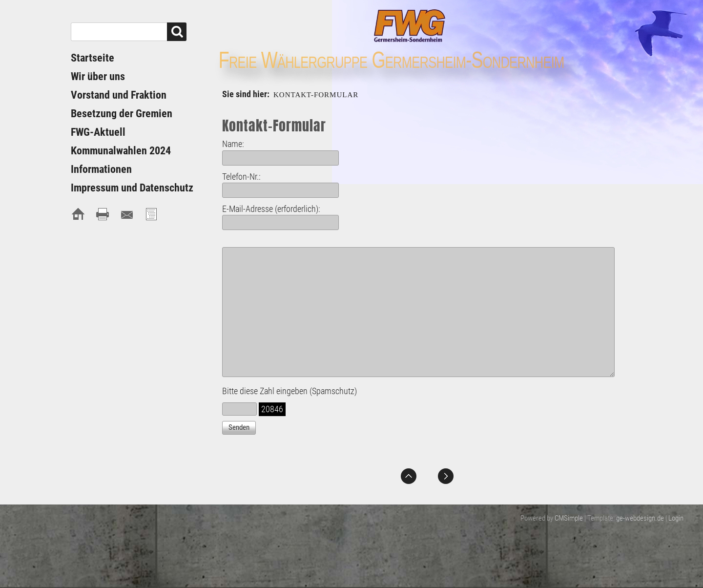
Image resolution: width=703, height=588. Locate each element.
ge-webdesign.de (640, 518)
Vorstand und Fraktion (119, 95)
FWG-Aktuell (98, 132)
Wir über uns (98, 76)
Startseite (93, 58)
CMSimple (569, 518)
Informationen (101, 169)
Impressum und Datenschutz (132, 188)
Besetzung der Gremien (122, 114)
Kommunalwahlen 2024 (121, 151)
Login (676, 518)
